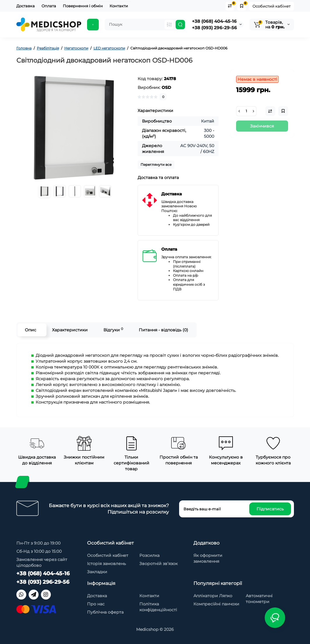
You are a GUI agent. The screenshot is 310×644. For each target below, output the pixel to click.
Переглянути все (156, 165)
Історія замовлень (106, 564)
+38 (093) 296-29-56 (214, 28)
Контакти (119, 6)
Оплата (49, 6)
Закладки (97, 572)
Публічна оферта (105, 612)
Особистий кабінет (271, 6)
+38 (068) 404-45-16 (214, 21)
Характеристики (70, 330)
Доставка (26, 6)
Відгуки (113, 330)
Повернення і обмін (83, 6)
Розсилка (149, 555)
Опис (31, 330)
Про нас (96, 604)
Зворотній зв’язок (159, 564)
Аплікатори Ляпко (213, 596)
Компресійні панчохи (216, 604)
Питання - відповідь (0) (163, 330)
